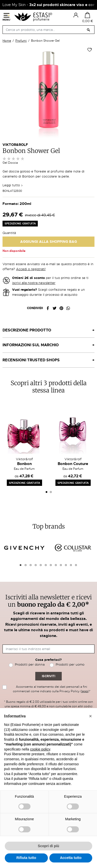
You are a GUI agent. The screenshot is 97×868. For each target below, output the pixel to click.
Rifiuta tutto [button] (26, 858)
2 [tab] (51, 492)
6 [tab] (46, 565)
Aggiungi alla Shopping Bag (48, 242)
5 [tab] (41, 565)
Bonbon (24, 464)
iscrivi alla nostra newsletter (34, 283)
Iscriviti (48, 676)
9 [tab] (61, 565)
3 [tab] (31, 565)
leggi (85, 691)
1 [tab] (46, 492)
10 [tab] (66, 565)
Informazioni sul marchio (31, 345)
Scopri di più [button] (48, 846)
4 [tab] (36, 565)
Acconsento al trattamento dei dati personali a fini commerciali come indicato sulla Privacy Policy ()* (52, 689)
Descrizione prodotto (27, 330)
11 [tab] (71, 565)
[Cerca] (48, 30)
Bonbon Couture (73, 464)
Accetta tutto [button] (71, 858)
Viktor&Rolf (15, 145)
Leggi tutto (13, 185)
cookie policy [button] (40, 749)
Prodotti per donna (30, 664)
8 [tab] (56, 565)
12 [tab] (76, 565)
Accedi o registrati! (31, 269)
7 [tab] (51, 565)
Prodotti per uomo (70, 664)
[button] (90, 716)
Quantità (9, 233)
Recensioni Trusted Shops (31, 360)
